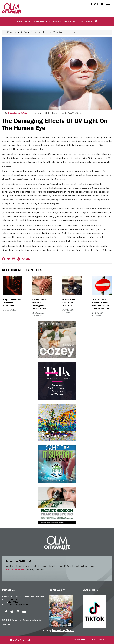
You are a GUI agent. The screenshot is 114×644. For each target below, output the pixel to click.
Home (19, 21)
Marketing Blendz (63, 630)
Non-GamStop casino (21, 640)
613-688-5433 (13, 599)
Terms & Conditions (80, 640)
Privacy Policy (98, 640)
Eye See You (22, 32)
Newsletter (69, 21)
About (28, 21)
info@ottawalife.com (16, 569)
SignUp (89, 21)
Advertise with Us (42, 21)
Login (80, 21)
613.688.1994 (14, 602)
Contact (57, 21)
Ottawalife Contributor (18, 113)
